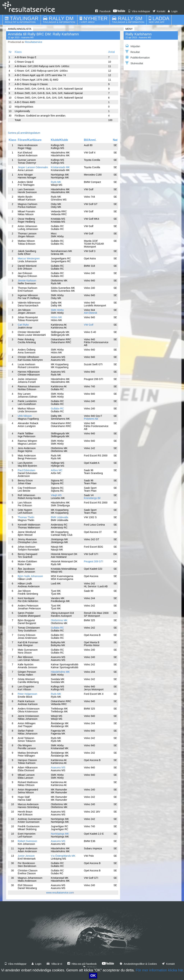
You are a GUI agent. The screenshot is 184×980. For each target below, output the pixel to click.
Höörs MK (56, 317)
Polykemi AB (91, 419)
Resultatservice (34, 42)
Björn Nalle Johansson (30, 576)
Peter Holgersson (27, 694)
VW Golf (89, 325)
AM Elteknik (91, 313)
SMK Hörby (57, 310)
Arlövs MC (57, 470)
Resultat (133, 52)
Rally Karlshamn (139, 34)
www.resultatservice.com (60, 893)
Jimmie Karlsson (27, 281)
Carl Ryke (23, 325)
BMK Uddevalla (60, 517)
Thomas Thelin (26, 517)
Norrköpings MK (60, 834)
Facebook (103, 11)
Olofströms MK (59, 620)
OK (93, 976)
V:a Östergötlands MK (63, 856)
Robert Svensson (27, 841)
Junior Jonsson (26, 856)
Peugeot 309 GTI (94, 561)
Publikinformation (138, 57)
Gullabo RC (57, 409)
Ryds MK (56, 182)
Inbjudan (133, 46)
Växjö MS (56, 495)
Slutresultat (134, 63)
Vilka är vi (54, 964)
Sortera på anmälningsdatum (24, 133)
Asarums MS (58, 767)
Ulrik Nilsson (25, 416)
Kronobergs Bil (92, 498)
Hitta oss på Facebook (82, 964)
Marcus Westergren (29, 258)
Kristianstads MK (60, 167)
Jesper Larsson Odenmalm (33, 167)
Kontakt (159, 11)
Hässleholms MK (60, 672)
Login (173, 11)
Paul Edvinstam (27, 470)
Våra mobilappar (139, 11)
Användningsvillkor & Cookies (138, 964)
